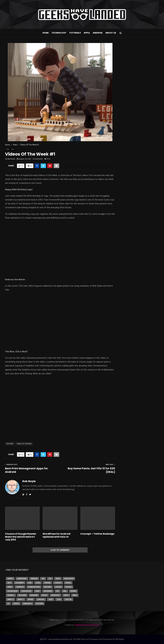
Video (7, 149)
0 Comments (38, 159)
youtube (39, 604)
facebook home (34, 587)
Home (46, 33)
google (58, 587)
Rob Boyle (11, 159)
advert (10, 579)
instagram (48, 591)
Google (69, 587)
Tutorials (75, 33)
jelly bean (22, 595)
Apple (87, 33)
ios (58, 591)
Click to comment (60, 550)
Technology (59, 33)
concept (58, 583)
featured (10, 444)
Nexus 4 (11, 599)
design (68, 583)
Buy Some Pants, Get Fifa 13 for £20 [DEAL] (91, 470)
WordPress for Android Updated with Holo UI (57, 535)
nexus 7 (21, 599)
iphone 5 (11, 595)
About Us (111, 33)
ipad (65, 591)
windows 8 (28, 604)
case (30, 583)
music (66, 595)
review (31, 599)
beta (9, 583)
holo (38, 591)
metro (44, 595)
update (16, 604)
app (50, 579)
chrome (47, 583)
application (69, 579)
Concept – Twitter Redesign (97, 534)
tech (59, 599)
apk (43, 579)
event (10, 587)
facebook (20, 587)
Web (12, 149)
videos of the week (24, 444)
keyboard (34, 595)
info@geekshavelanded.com (87, 625)
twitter (68, 599)
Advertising (22, 579)
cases (38, 583)
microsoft (56, 595)
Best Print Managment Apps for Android (26, 470)
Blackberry (20, 583)
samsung (41, 599)
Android (98, 33)
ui (8, 604)
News (75, 595)
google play (26, 591)
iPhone (73, 591)
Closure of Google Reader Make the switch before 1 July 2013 (21, 537)
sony (51, 599)
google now (12, 591)
